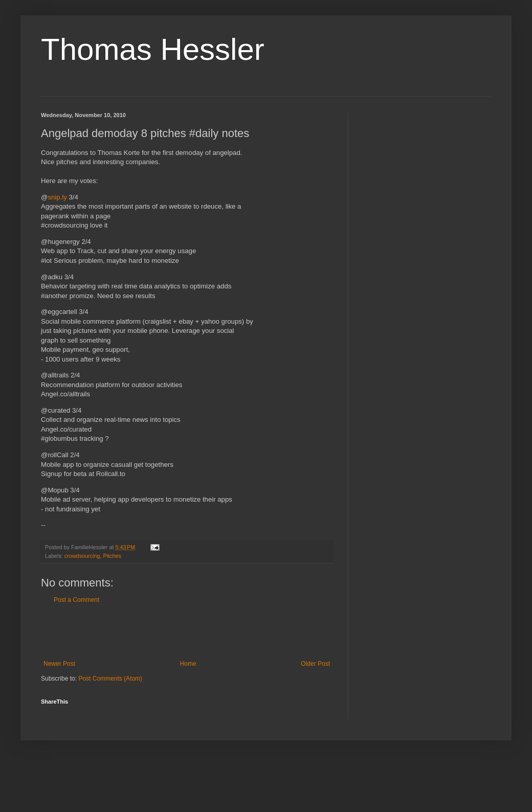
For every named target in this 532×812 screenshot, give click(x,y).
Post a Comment (76, 600)
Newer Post (59, 664)
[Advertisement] (187, 632)
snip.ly (57, 197)
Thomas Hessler (153, 49)
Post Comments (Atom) (110, 679)
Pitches (112, 556)
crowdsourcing (82, 556)
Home (188, 664)
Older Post (315, 664)
